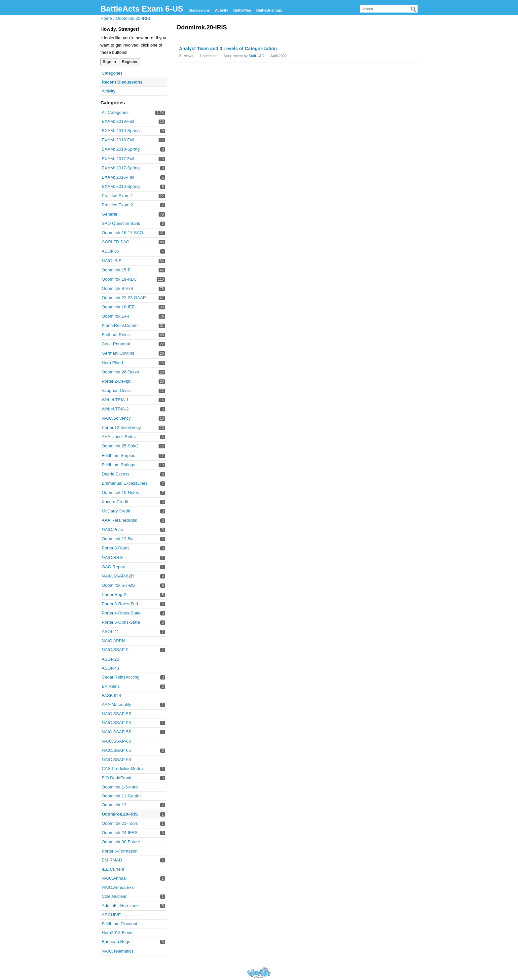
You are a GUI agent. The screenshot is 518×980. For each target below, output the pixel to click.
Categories (112, 73)
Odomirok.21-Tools (120, 823)
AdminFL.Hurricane (120, 906)
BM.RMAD (112, 860)
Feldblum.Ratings (118, 465)
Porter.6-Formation (120, 851)
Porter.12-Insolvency (121, 427)
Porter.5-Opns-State (121, 622)
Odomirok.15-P (116, 270)
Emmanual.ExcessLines (125, 483)
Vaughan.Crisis (116, 390)
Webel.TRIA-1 (115, 400)
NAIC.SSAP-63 (116, 741)
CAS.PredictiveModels (123, 769)
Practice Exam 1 (117, 196)
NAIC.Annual (114, 878)
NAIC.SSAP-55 (116, 732)
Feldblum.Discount (120, 924)
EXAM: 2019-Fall (118, 121)
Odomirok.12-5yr (118, 539)
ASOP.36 (111, 251)
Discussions (199, 10)
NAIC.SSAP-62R (118, 576)
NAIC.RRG (112, 558)
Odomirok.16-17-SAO (122, 233)
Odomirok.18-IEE (118, 307)
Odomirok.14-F (116, 316)
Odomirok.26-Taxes (120, 372)
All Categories (115, 112)
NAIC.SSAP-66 (116, 760)
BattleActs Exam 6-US (142, 9)
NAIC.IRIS (112, 261)
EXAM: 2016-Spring (121, 186)
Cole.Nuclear (114, 896)
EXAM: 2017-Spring (121, 168)
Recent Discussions (122, 82)
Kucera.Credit (115, 502)
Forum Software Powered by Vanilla (259, 973)
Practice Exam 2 (117, 205)
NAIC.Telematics (118, 951)
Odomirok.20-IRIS (120, 814)
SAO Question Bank (121, 223)
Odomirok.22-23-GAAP (124, 298)
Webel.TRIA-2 (115, 409)
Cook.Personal (116, 344)
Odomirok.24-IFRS (120, 833)
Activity (222, 10)
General (109, 214)
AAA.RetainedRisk (119, 520)
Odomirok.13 (114, 805)
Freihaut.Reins (116, 335)
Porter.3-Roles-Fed (120, 604)
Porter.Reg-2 (114, 595)
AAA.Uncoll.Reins (119, 437)
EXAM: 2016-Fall (118, 177)
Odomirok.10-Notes (120, 492)
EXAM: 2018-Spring (121, 149)
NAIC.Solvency (116, 418)
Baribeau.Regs (116, 942)
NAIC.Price (112, 529)
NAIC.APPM (114, 641)
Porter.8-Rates (116, 548)
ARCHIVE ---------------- (123, 915)
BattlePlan (242, 10)
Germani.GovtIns (118, 353)
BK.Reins (111, 686)
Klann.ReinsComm (120, 325)
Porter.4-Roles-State (121, 613)
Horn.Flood (112, 363)
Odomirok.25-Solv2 (120, 446)
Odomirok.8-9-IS (117, 288)
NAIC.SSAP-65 (116, 750)
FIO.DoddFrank (117, 778)
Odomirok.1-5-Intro (120, 787)
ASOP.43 (111, 668)
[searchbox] (389, 9)
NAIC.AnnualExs (118, 887)
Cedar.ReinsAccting (121, 677)
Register (130, 62)
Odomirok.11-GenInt (121, 796)
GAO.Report (114, 567)
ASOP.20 (111, 659)
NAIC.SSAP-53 (116, 723)
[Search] (414, 9)
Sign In (109, 62)
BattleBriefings (269, 10)
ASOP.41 (111, 631)
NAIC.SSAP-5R (117, 714)
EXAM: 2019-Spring (121, 131)
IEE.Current (113, 869)
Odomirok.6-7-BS (118, 585)
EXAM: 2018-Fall (118, 140)
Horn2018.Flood (117, 933)
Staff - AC (257, 56)
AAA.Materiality (116, 704)
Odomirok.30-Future (121, 842)
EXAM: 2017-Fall (118, 159)
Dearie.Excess (116, 474)
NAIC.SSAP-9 (115, 650)
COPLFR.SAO (116, 242)
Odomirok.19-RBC (119, 279)
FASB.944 (111, 696)
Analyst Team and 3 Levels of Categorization (228, 49)
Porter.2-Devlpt (116, 381)
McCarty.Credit (116, 511)
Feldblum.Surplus (118, 455)
